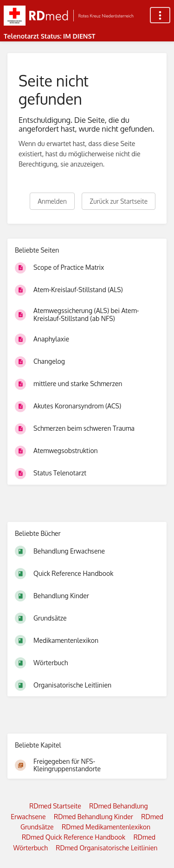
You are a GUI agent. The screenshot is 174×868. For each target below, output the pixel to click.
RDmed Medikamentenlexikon (106, 827)
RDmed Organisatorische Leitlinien (106, 848)
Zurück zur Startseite (119, 201)
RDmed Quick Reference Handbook (74, 837)
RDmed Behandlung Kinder (93, 817)
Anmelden (52, 201)
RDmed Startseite (55, 806)
